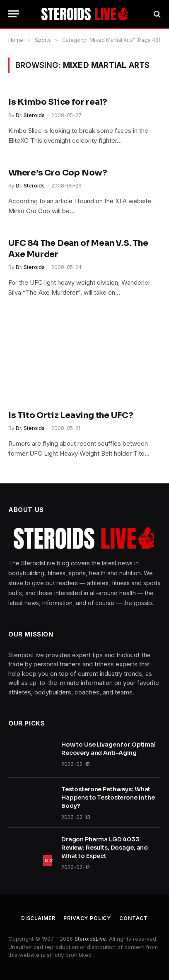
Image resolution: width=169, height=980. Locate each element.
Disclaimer (38, 918)
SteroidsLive (90, 939)
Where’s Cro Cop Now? (58, 173)
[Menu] (14, 14)
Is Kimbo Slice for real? (58, 102)
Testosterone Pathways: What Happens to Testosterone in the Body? (108, 797)
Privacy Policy (87, 918)
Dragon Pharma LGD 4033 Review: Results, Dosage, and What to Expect (105, 848)
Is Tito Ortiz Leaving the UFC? (71, 415)
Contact (134, 918)
